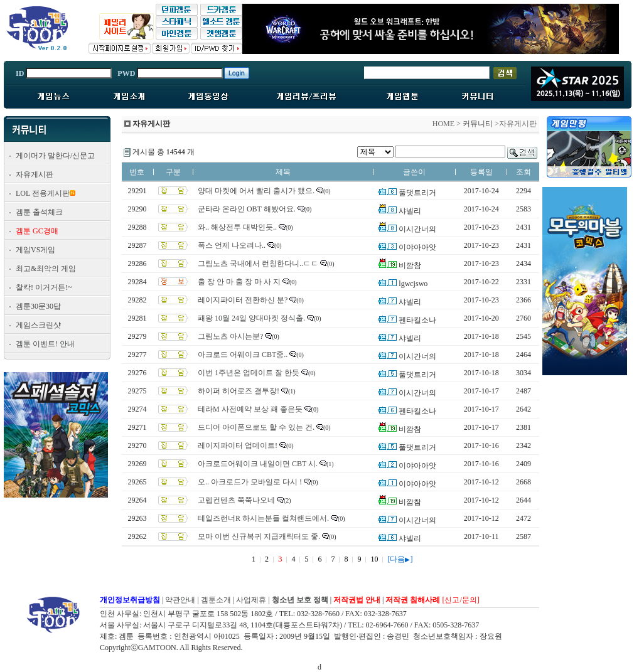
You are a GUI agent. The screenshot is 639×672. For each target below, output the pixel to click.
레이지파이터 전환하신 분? (243, 300)
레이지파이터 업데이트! (238, 445)
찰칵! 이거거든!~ (44, 287)
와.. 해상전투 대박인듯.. (237, 227)
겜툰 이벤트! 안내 (45, 344)
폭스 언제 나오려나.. (232, 245)
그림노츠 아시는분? (230, 336)
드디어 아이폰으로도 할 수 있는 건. (256, 427)
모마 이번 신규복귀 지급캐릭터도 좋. (259, 536)
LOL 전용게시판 (43, 193)
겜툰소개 (216, 600)
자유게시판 (35, 174)
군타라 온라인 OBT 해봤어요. (247, 209)
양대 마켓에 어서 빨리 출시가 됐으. (256, 191)
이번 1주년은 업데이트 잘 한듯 (249, 373)
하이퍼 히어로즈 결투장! (239, 391)
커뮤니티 (478, 124)
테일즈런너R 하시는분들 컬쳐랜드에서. (263, 518)
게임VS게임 (35, 250)
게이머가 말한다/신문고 (55, 156)
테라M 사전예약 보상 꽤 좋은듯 (250, 409)
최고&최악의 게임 (46, 269)
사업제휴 (251, 600)
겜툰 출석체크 (39, 212)
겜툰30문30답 (38, 306)
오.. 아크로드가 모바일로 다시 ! (250, 482)
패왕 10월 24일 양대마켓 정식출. (251, 318)
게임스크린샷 (38, 325)
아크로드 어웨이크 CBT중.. (243, 355)
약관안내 (180, 600)
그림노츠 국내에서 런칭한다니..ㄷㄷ (258, 264)
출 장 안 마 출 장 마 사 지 (239, 282)
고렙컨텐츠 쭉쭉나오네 (236, 500)
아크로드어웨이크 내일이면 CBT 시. (258, 464)
